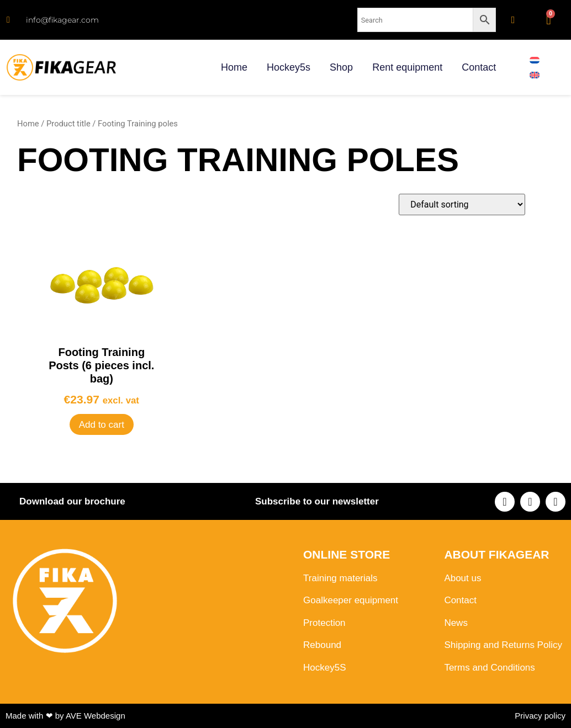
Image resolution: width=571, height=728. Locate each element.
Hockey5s (289, 67)
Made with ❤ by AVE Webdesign (65, 716)
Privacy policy (540, 716)
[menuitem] (535, 60)
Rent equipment (407, 67)
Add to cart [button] (102, 425)
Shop (341, 67)
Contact (479, 67)
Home (234, 67)
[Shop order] (462, 204)
